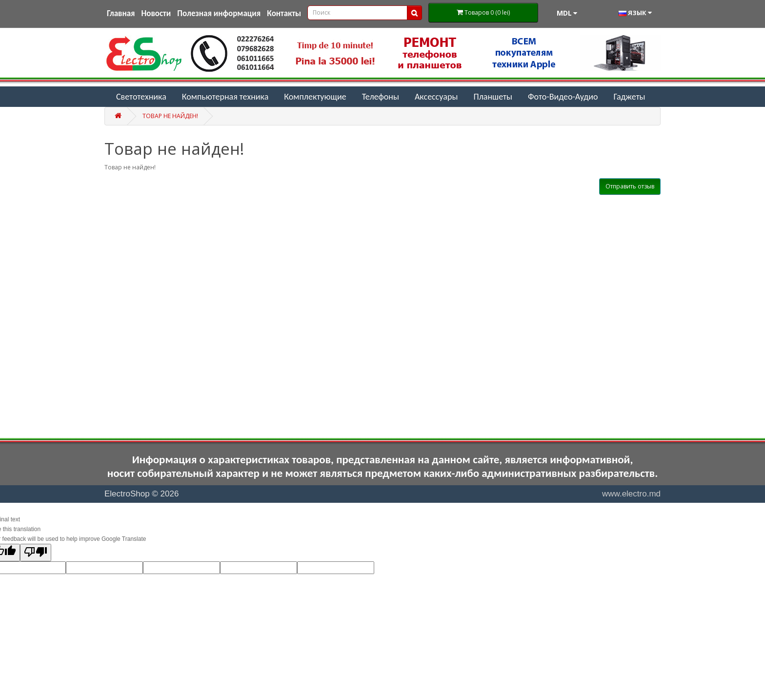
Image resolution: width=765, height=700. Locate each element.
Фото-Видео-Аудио (563, 97)
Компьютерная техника (225, 97)
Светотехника (141, 97)
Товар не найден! (170, 116)
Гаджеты (629, 97)
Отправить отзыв (630, 186)
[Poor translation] (36, 553)
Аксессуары (436, 97)
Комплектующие (315, 97)
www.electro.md (631, 494)
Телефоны (381, 97)
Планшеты (493, 97)
